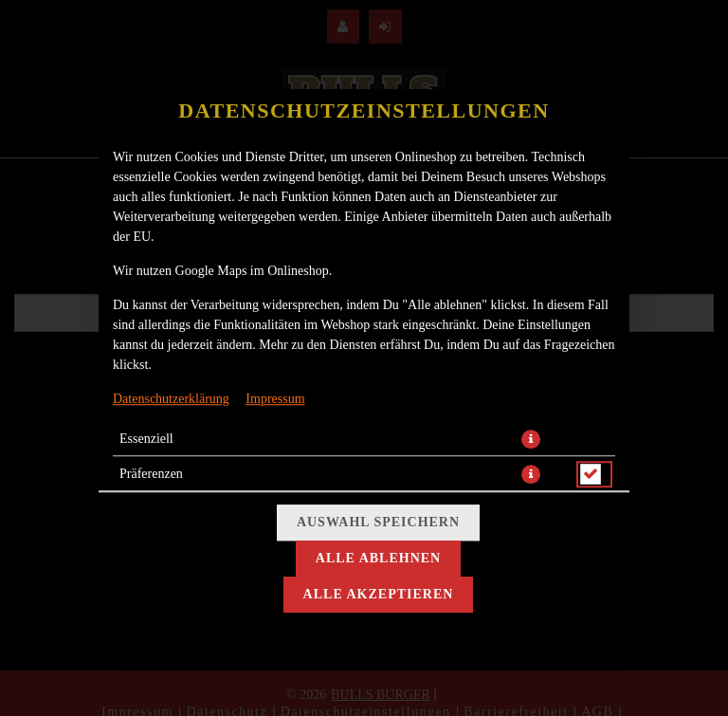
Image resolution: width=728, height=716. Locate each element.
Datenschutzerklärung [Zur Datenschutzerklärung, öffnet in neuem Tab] (171, 399)
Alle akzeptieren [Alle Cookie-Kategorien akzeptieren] (379, 594)
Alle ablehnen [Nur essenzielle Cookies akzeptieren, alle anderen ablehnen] (378, 558)
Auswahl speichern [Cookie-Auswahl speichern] (378, 522)
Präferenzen (151, 474)
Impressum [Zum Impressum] (275, 399)
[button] (531, 439)
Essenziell (146, 439)
